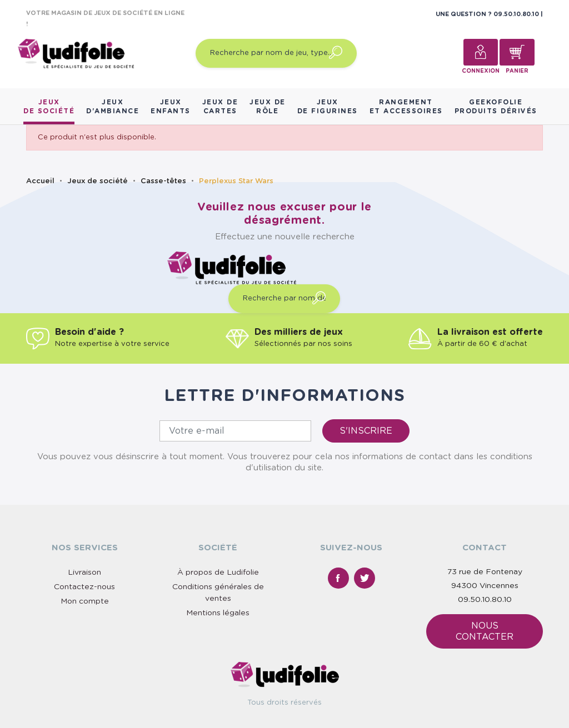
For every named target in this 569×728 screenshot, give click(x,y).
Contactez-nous (84, 587)
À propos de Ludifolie (218, 573)
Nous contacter (485, 631)
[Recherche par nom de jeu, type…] (276, 53)
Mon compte (85, 601)
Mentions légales (218, 613)
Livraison (84, 573)
